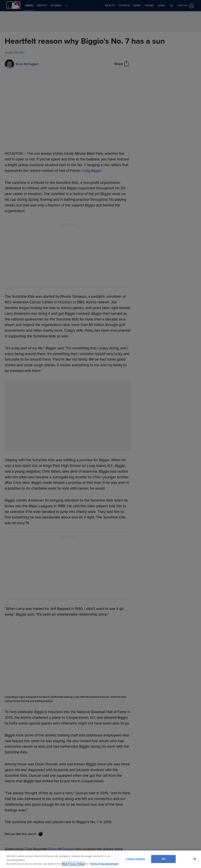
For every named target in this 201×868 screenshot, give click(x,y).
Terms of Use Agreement (104, 864)
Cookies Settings (135, 859)
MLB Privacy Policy (73, 864)
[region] (100, 859)
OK (163, 859)
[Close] (195, 859)
